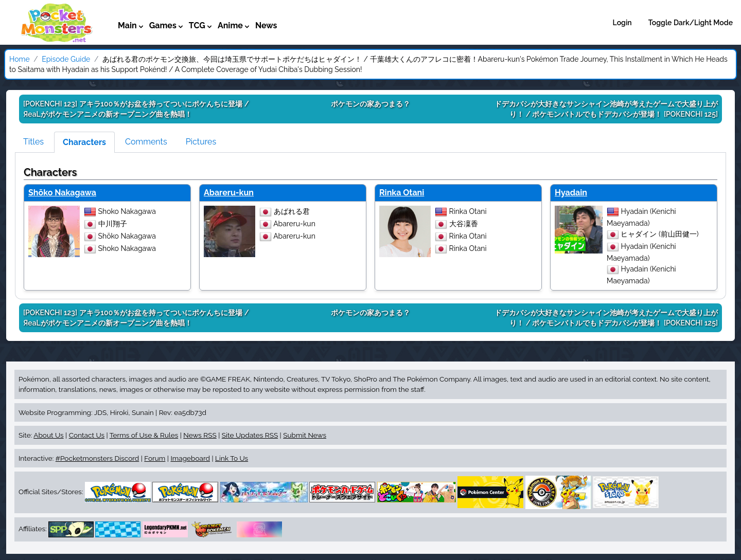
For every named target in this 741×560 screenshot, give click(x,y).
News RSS (200, 435)
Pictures (201, 142)
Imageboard (190, 458)
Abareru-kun (229, 193)
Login (622, 23)
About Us (48, 435)
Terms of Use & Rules (144, 435)
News (266, 25)
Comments (146, 142)
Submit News (305, 435)
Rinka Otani (402, 193)
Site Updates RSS (250, 435)
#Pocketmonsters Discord (97, 458)
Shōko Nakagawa (62, 193)
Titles (33, 142)
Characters (84, 142)
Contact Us (87, 435)
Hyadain (571, 193)
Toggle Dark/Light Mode (691, 23)
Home (20, 59)
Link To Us (232, 458)
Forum (155, 458)
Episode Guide (66, 59)
